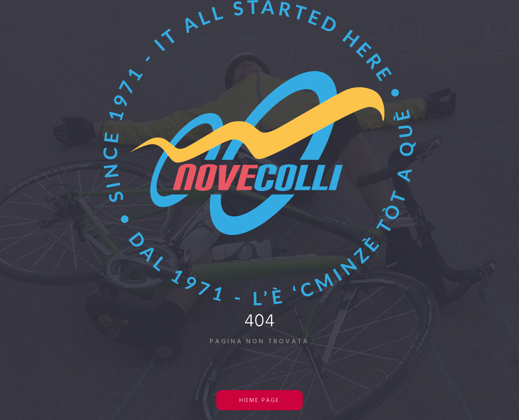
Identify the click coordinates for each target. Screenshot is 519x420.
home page (259, 401)
